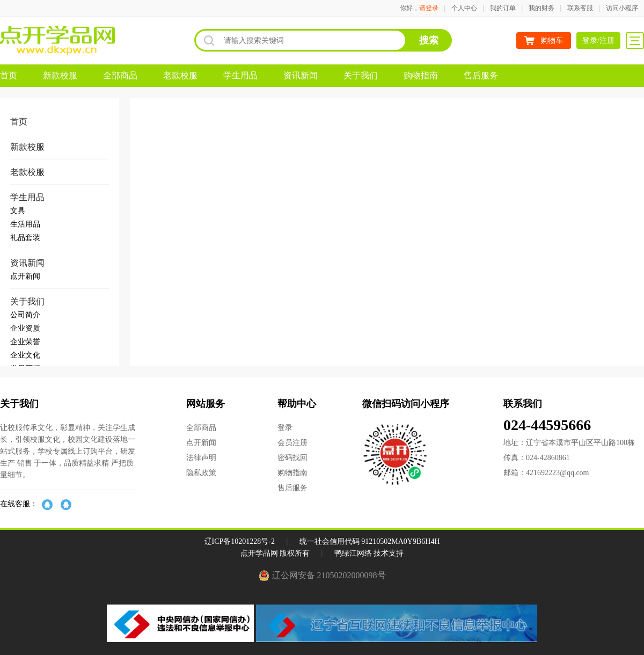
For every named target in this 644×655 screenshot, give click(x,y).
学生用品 (240, 75)
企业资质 (25, 328)
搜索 (429, 40)
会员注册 (292, 443)
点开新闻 (25, 276)
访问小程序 (622, 8)
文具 (18, 211)
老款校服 (180, 75)
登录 (285, 428)
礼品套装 (25, 238)
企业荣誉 (25, 342)
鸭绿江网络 (353, 553)
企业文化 (25, 355)
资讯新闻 (301, 75)
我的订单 (503, 8)
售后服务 (481, 75)
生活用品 (25, 224)
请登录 (429, 8)
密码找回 (292, 458)
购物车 (552, 41)
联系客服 (580, 8)
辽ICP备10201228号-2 (240, 541)
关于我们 (361, 75)
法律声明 (201, 458)
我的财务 (541, 8)
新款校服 (60, 75)
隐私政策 (201, 473)
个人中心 (464, 8)
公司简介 (25, 315)
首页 (9, 75)
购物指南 (421, 75)
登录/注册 (598, 41)
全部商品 (120, 75)
